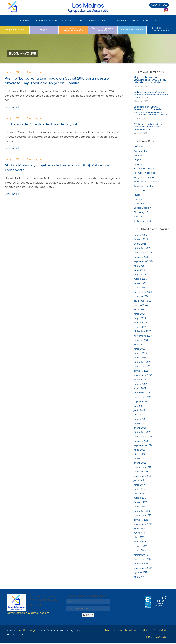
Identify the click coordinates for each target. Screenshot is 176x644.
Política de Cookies (155, 638)
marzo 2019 (140, 498)
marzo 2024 (140, 323)
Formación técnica (145, 173)
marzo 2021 (140, 419)
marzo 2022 (140, 384)
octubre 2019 (141, 472)
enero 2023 (140, 358)
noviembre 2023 (143, 336)
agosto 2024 (141, 305)
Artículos (139, 147)
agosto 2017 (140, 573)
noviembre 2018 (142, 515)
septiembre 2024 (143, 301)
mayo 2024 (140, 318)
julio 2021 (139, 406)
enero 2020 (140, 463)
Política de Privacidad (151, 631)
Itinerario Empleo (144, 186)
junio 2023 (140, 349)
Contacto (149, 21)
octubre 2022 (141, 371)
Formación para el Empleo (103, 30)
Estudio (138, 164)
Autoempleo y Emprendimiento (73, 30)
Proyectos (139, 204)
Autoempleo (141, 151)
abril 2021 (139, 415)
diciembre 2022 (142, 362)
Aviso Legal (126, 631)
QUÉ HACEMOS (72, 21)
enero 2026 (140, 244)
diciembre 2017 (142, 555)
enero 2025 (140, 288)
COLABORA (119, 21)
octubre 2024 (141, 296)
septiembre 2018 (143, 524)
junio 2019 (139, 485)
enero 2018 (140, 551)
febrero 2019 (141, 502)
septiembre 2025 (143, 261)
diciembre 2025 (142, 248)
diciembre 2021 (142, 393)
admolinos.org (26, 631)
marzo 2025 (140, 279)
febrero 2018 (141, 546)
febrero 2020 (141, 459)
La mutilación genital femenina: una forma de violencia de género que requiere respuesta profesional (152, 111)
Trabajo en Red (142, 221)
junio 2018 (139, 529)
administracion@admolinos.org (28, 613)
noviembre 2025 (143, 253)
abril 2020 (139, 454)
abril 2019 (139, 494)
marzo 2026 (140, 235)
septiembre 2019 (143, 476)
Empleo (44, 30)
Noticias (139, 199)
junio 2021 (139, 410)
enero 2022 (140, 388)
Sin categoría (35, 73)
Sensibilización (142, 208)
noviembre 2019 (142, 467)
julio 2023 (139, 345)
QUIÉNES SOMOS (46, 21)
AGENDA (25, 21)
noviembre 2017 (142, 559)
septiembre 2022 (143, 375)
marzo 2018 (140, 542)
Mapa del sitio (106, 631)
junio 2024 (140, 314)
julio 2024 (139, 310)
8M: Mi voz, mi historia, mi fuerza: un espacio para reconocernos (148, 127)
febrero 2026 (141, 240)
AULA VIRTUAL (159, 5)
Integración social (144, 177)
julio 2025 (139, 266)
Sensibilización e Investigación (161, 30)
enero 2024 (140, 327)
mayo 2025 (140, 275)
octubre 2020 (141, 441)
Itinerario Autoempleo (146, 182)
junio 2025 (140, 270)
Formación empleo (145, 169)
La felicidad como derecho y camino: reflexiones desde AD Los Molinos (151, 95)
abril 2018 (139, 537)
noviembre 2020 (143, 437)
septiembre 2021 (143, 402)
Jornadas (139, 190)
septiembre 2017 (143, 568)
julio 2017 (139, 577)
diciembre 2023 (142, 331)
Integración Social (15, 30)
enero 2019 (140, 507)
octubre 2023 (141, 340)
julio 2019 (139, 480)
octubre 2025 (141, 257)
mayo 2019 (139, 489)
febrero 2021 (141, 424)
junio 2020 (140, 450)
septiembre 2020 (143, 445)
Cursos (138, 155)
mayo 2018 (140, 533)
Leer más (11, 107)
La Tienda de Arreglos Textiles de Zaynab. (42, 124)
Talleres (138, 217)
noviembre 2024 (143, 292)
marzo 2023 (140, 353)
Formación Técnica (132, 30)
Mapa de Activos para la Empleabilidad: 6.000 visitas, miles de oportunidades (150, 80)
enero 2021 (140, 428)
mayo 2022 (140, 380)
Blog (135, 21)
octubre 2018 (141, 520)
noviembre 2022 (143, 367)
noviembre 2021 (142, 397)
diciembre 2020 (142, 432)
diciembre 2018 (142, 511)
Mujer (137, 195)
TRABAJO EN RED (97, 21)
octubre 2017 (141, 564)
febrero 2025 (141, 283)
